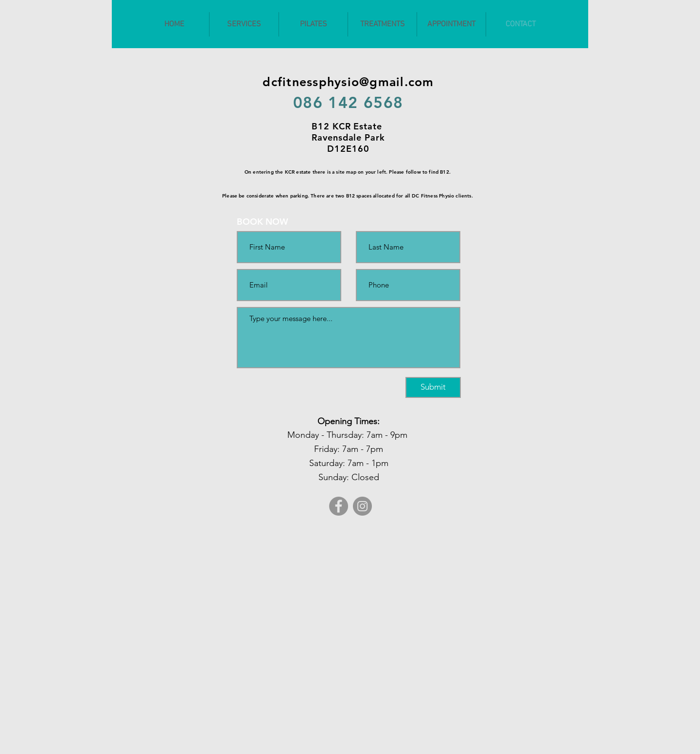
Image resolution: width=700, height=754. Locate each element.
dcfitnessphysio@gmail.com (348, 82)
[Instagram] (362, 506)
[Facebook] (339, 506)
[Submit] (433, 387)
